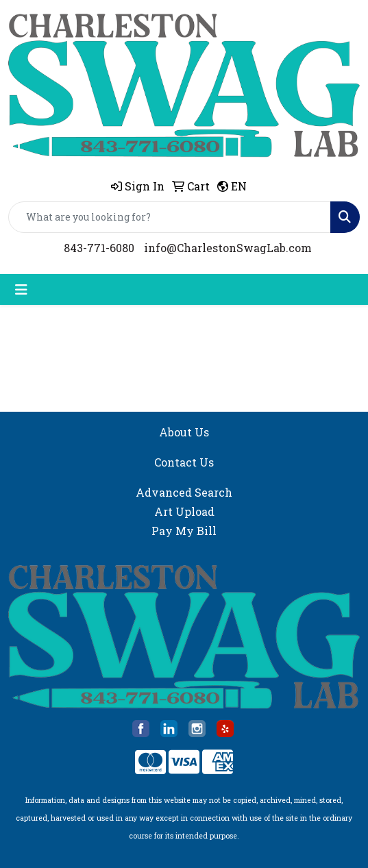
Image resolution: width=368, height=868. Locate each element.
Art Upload (184, 511)
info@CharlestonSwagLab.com (228, 248)
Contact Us (184, 462)
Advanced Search (184, 492)
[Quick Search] (170, 217)
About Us (184, 432)
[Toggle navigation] (21, 289)
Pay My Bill (184, 531)
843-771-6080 (99, 248)
